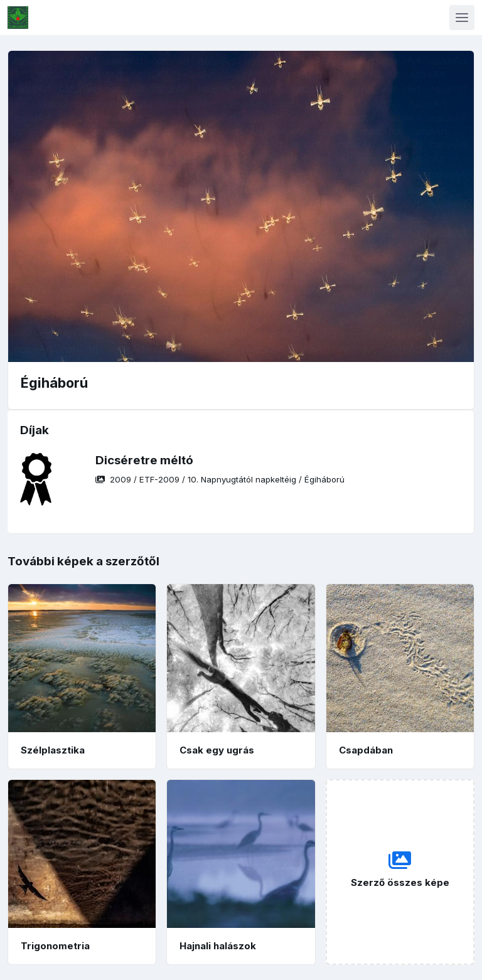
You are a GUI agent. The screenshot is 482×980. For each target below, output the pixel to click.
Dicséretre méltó (144, 460)
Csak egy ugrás (217, 750)
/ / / (220, 479)
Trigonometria (55, 946)
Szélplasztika (53, 750)
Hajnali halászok (218, 946)
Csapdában (366, 750)
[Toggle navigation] (462, 18)
